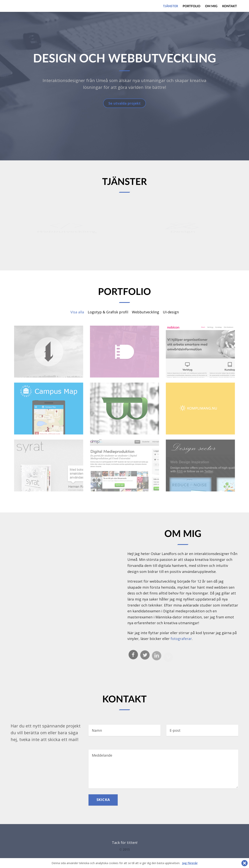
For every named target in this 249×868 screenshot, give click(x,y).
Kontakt (230, 6)
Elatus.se (25, 6)
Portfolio (192, 6)
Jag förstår (190, 863)
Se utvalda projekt (124, 103)
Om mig (211, 6)
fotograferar (181, 639)
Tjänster (171, 6)
